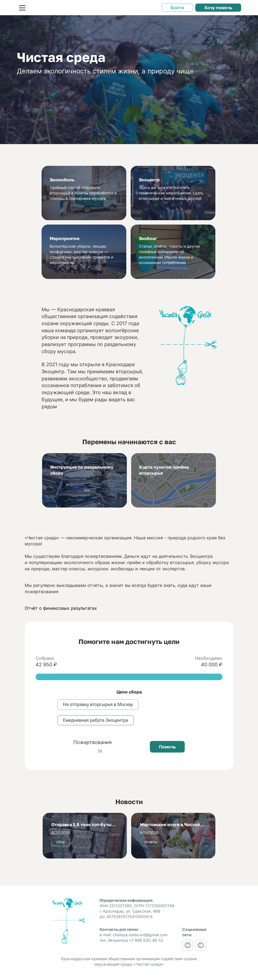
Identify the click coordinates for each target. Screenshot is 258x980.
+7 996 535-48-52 (146, 940)
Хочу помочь (218, 8)
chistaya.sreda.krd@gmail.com (140, 935)
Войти (177, 8)
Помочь (167, 747)
